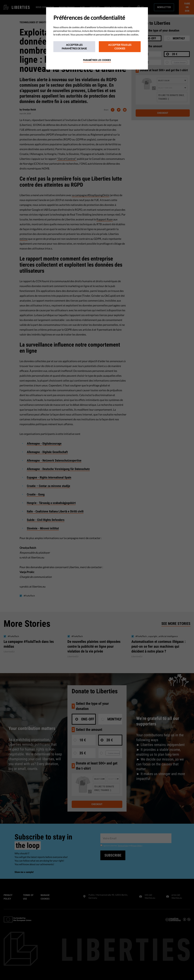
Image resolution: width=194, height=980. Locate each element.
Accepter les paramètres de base (74, 47)
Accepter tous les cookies (120, 47)
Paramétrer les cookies (97, 60)
